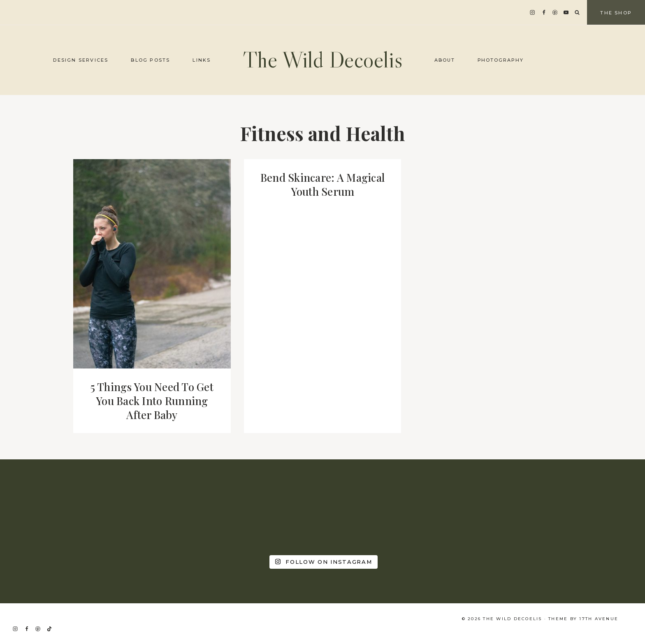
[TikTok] (49, 629)
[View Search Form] (577, 13)
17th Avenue (599, 619)
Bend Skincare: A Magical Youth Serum (322, 184)
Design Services (81, 60)
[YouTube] (566, 13)
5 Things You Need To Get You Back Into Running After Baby (152, 401)
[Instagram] (532, 13)
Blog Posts (150, 60)
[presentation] (152, 264)
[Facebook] (544, 13)
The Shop (616, 13)
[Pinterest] (555, 13)
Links (202, 60)
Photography (501, 60)
